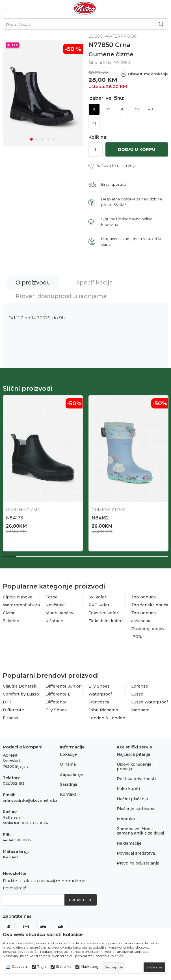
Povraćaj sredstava (136, 853)
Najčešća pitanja (133, 754)
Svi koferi (98, 597)
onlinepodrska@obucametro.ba (30, 800)
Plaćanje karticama (136, 809)
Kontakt (68, 794)
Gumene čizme (111, 54)
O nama (68, 764)
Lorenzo (140, 686)
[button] (112, 166)
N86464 (15, 518)
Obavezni (20, 967)
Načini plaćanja (132, 799)
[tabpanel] (43, 93)
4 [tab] (48, 139)
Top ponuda (143, 597)
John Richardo (103, 710)
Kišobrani (55, 621)
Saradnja (69, 784)
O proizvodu (33, 283)
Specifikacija (95, 283)
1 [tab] (31, 139)
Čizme (9, 613)
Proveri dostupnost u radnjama (61, 296)
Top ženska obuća (150, 605)
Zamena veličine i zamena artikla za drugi (140, 831)
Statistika (64, 967)
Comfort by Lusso (21, 694)
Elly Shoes (56, 710)
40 (151, 109)
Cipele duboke (18, 597)
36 (94, 109)
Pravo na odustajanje (138, 863)
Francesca (99, 702)
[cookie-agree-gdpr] (154, 967)
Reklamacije (129, 843)
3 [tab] (43, 139)
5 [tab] (54, 139)
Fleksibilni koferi (106, 621)
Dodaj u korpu (137, 149)
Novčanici (56, 605)
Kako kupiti (128, 789)
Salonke (11, 621)
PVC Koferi (99, 605)
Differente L (58, 694)
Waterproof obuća (21, 605)
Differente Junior (63, 686)
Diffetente (56, 702)
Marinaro (140, 710)
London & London (107, 718)
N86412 (100, 518)
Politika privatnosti (136, 779)
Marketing (90, 967)
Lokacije (68, 754)
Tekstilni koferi (104, 613)
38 (122, 109)
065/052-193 (14, 783)
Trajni (42, 967)
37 (108, 109)
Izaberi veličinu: (106, 98)
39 (137, 109)
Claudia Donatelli (20, 686)
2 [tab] (37, 139)
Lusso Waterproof (150, 702)
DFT (7, 702)
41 (94, 123)
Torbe (52, 597)
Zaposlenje (71, 774)
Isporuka (126, 819)
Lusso (137, 694)
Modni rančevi (60, 613)
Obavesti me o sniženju (148, 74)
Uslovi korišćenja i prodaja (135, 766)
